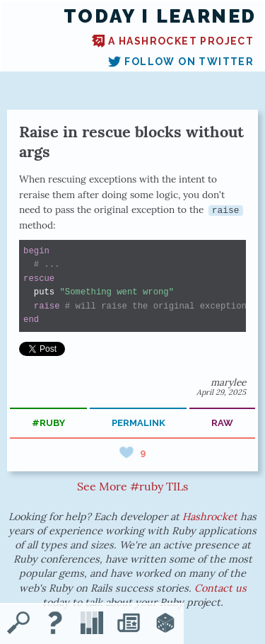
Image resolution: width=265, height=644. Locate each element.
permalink (139, 423)
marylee (228, 382)
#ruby (48, 423)
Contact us (220, 588)
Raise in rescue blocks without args (131, 142)
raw (222, 423)
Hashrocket (210, 517)
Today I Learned (160, 16)
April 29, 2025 (221, 392)
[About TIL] (55, 624)
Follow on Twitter (181, 62)
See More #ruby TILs (132, 486)
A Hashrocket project (173, 41)
